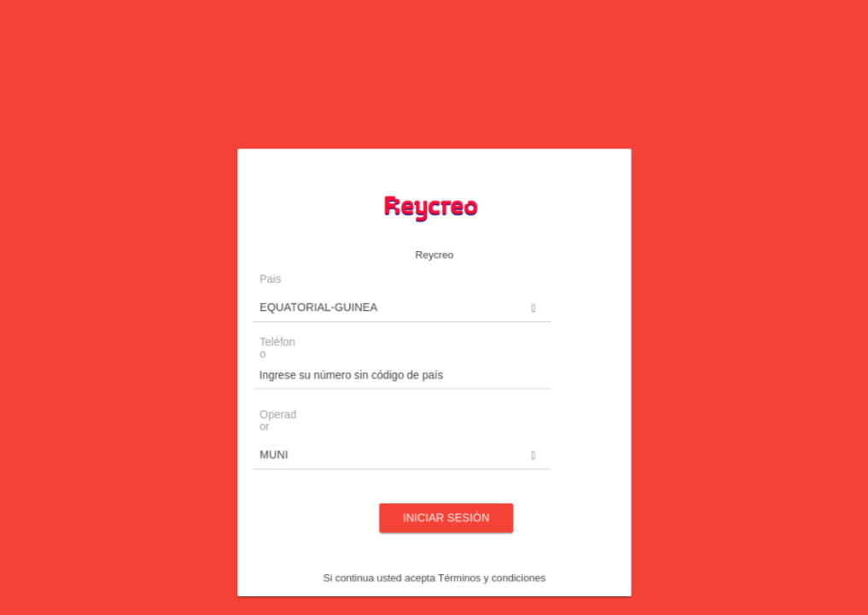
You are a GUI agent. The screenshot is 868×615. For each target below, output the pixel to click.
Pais (315, 319)
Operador (320, 422)
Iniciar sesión (443, 492)
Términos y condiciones (476, 536)
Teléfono (320, 370)
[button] (411, 340)
